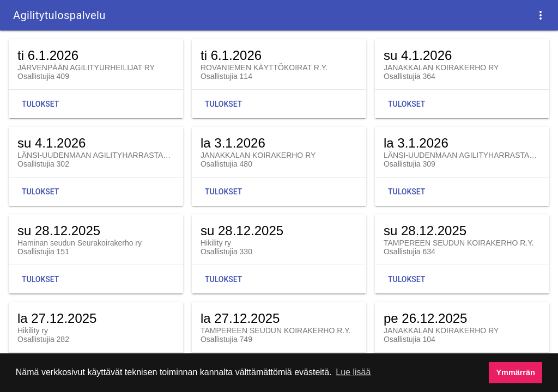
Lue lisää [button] (353, 372)
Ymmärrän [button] (516, 372)
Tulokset (40, 104)
